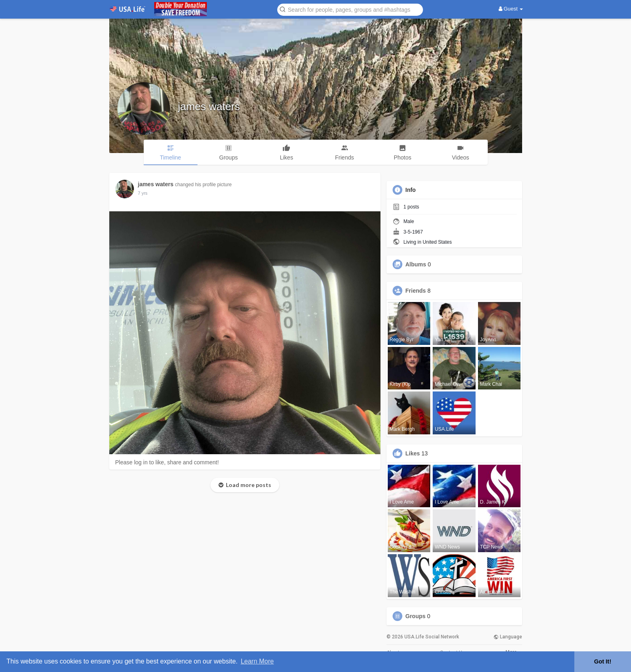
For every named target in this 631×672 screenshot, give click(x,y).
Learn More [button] (257, 661)
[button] (350, 9)
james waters (209, 106)
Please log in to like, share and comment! (167, 462)
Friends (416, 291)
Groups (416, 616)
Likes (413, 453)
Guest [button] (511, 9)
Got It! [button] (603, 661)
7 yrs (143, 193)
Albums (416, 264)
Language (508, 637)
